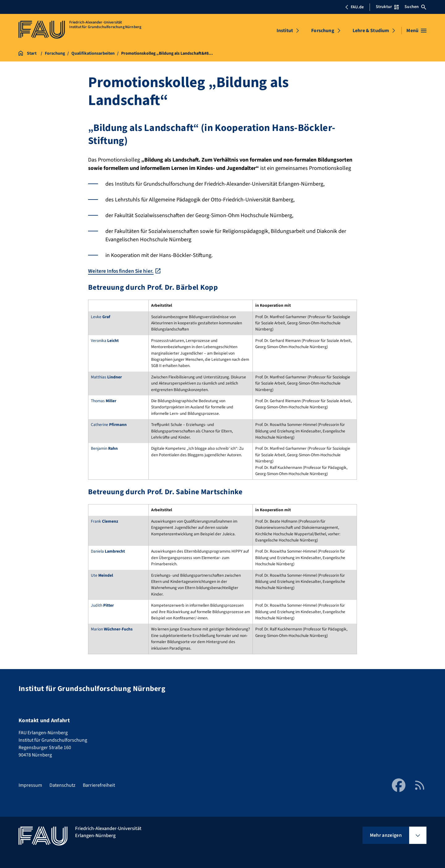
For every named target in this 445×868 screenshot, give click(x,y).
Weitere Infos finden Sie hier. (123, 271)
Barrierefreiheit (99, 785)
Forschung (323, 31)
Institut (285, 31)
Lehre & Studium (371, 31)
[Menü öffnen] (416, 31)
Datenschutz (62, 785)
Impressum (30, 785)
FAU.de (354, 7)
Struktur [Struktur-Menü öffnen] (387, 7)
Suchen (415, 7)
